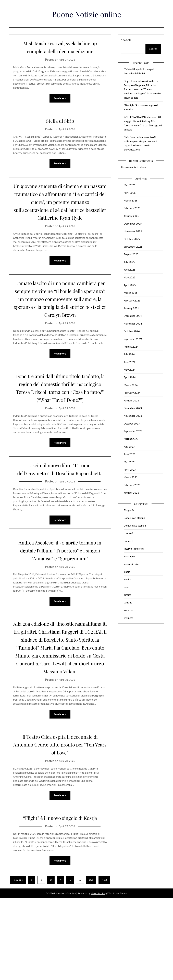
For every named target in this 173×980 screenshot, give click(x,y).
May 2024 (129, 370)
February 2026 (132, 208)
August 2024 (131, 347)
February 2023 (132, 485)
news (127, 587)
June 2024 (129, 362)
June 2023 (129, 454)
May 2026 (129, 185)
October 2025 (132, 239)
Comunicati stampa (134, 518)
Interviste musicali (134, 549)
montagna (129, 556)
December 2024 (133, 316)
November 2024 (133, 324)
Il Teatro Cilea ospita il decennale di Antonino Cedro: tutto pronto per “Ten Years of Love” (60, 817)
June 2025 (129, 270)
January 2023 (131, 493)
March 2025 (131, 293)
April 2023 (130, 470)
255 (91, 962)
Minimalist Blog (99, 975)
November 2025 (133, 231)
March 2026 (131, 200)
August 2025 (131, 254)
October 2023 (132, 423)
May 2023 (129, 462)
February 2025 (132, 300)
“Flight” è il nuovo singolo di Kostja (60, 895)
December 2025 (133, 224)
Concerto (129, 541)
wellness (128, 618)
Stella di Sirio (60, 128)
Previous (18, 962)
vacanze (128, 610)
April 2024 (130, 377)
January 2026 (131, 216)
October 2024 (132, 331)
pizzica (127, 595)
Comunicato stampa (135, 526)
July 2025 (129, 262)
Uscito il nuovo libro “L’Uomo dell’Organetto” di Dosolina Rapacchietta (60, 513)
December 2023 (133, 408)
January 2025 (131, 308)
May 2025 (129, 277)
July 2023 (129, 447)
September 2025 (133, 247)
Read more (60, 106)
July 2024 (129, 354)
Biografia (129, 510)
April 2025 (130, 285)
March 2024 (131, 385)
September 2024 (133, 339)
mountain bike (131, 564)
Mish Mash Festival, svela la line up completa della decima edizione (60, 51)
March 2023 (131, 477)
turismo (128, 602)
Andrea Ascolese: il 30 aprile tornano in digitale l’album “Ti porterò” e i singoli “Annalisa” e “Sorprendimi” (60, 603)
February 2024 (132, 393)
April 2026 (130, 193)
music (127, 572)
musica (127, 579)
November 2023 (133, 416)
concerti (128, 533)
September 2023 (133, 431)
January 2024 (131, 400)
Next (104, 962)
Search (126, 40)
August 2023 (131, 439)
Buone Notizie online (87, 13)
